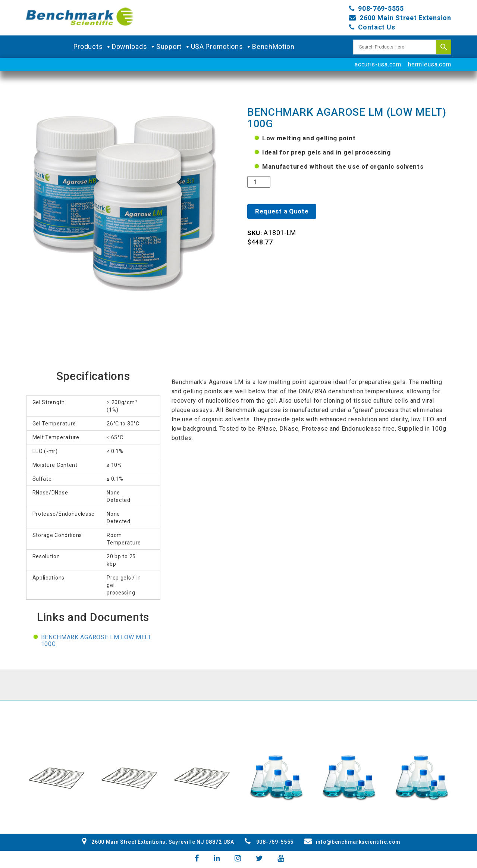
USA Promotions (222, 47)
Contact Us (376, 27)
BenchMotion (273, 46)
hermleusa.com (429, 64)
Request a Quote (282, 211)
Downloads (134, 47)
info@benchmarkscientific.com (352, 842)
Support (174, 47)
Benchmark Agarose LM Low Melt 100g (96, 641)
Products (93, 47)
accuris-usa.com (378, 64)
